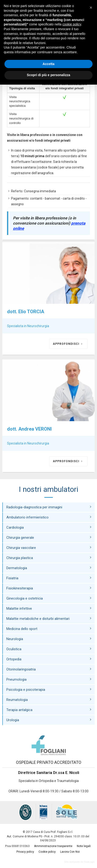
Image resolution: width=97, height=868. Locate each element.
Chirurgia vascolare (49, 548)
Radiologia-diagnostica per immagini (49, 507)
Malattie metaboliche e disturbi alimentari (49, 619)
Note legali (84, 846)
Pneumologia (49, 679)
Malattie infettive (49, 608)
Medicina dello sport (49, 629)
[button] (91, 8)
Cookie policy (47, 852)
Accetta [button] (48, 64)
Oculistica (49, 649)
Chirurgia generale (49, 537)
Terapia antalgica (49, 710)
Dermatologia (49, 568)
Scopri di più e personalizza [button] (48, 75)
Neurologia (49, 639)
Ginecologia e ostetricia (49, 598)
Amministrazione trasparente (53, 846)
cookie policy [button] (72, 24)
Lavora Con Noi (70, 852)
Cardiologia (49, 527)
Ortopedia (49, 659)
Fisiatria (49, 578)
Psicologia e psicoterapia (49, 689)
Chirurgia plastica (49, 558)
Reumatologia (49, 700)
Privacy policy (25, 852)
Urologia (49, 720)
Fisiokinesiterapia (49, 588)
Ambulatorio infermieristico (49, 517)
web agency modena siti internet (80, 862)
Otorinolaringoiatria (49, 669)
